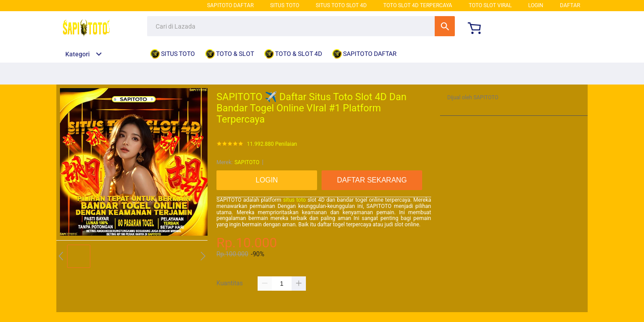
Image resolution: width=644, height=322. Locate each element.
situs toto (294, 200)
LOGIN (536, 5)
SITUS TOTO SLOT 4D (341, 5)
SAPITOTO (247, 162)
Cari (445, 26)
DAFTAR (570, 5)
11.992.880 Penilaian (272, 144)
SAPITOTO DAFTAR (230, 5)
